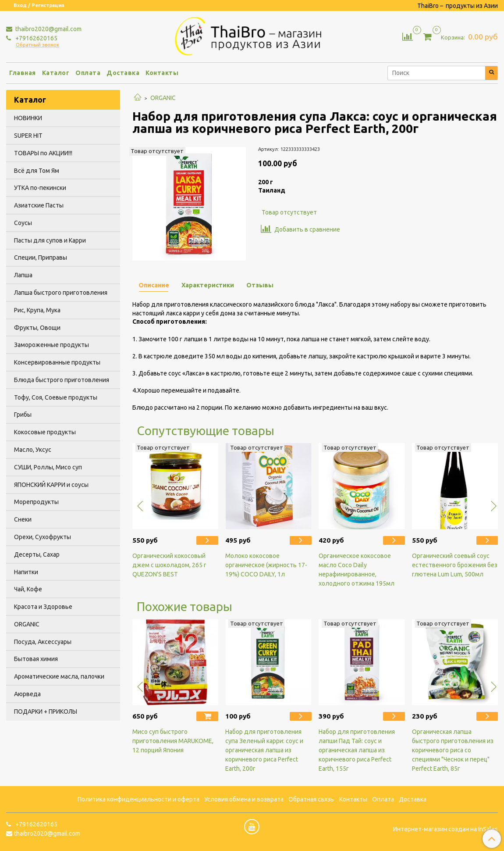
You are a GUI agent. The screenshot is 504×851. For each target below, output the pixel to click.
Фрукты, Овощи (37, 328)
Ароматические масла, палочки (59, 676)
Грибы (23, 415)
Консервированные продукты (57, 362)
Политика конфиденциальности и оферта (138, 799)
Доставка (123, 73)
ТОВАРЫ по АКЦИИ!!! (43, 153)
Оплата (88, 73)
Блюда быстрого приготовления (62, 380)
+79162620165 (36, 38)
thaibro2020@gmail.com (48, 29)
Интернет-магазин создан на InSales (445, 829)
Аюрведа (27, 694)
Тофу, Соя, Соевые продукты (56, 397)
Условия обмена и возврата (244, 799)
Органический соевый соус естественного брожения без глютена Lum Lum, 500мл (455, 565)
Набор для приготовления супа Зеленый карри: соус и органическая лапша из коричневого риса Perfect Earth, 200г (264, 750)
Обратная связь (311, 799)
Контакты (162, 73)
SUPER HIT (28, 136)
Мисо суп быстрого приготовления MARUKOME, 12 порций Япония (173, 741)
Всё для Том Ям (37, 171)
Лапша (23, 275)
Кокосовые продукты (45, 432)
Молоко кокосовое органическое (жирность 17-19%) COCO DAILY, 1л (266, 565)
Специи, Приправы (41, 257)
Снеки (23, 519)
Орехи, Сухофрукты (43, 537)
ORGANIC (163, 98)
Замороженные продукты (51, 345)
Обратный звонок (37, 45)
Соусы (23, 223)
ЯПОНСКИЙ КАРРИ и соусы (51, 485)
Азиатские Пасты (39, 205)
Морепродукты (36, 502)
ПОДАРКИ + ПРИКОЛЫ (46, 712)
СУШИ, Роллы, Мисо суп (48, 467)
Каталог (56, 73)
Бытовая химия (36, 659)
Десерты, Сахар (37, 554)
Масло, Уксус (33, 450)
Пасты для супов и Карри (50, 240)
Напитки (26, 572)
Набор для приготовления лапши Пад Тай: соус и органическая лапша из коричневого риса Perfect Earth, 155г (357, 750)
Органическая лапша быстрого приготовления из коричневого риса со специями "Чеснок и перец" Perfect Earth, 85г (453, 750)
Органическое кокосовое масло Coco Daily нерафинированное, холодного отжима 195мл (357, 570)
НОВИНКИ (28, 118)
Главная (23, 73)
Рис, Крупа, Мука (37, 310)
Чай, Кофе (28, 589)
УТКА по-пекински (40, 188)
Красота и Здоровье (43, 607)
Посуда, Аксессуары (43, 642)
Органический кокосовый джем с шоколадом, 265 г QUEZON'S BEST (169, 565)
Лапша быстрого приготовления (61, 293)
